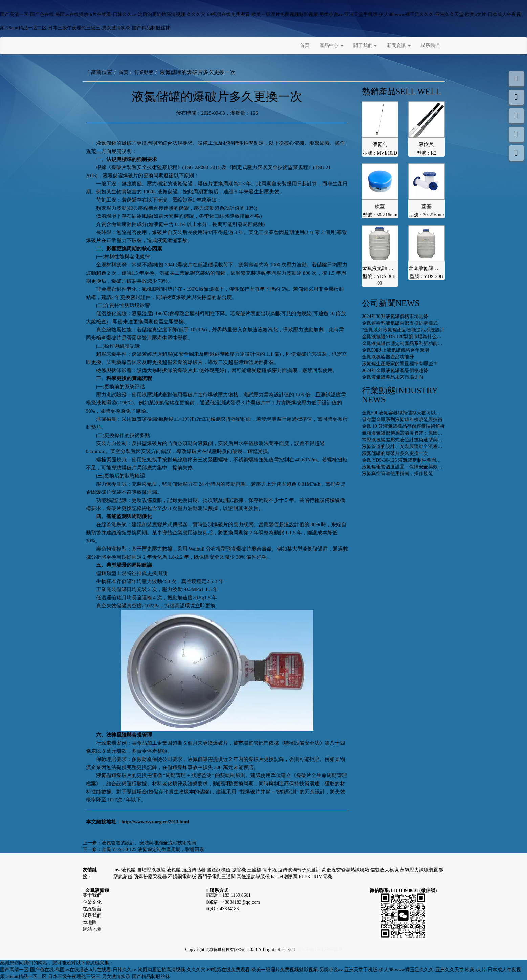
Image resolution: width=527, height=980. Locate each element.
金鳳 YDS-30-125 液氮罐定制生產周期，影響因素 (153, 850)
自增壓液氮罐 (152, 870)
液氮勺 (380, 144)
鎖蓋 (380, 206)
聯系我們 (430, 45)
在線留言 (92, 909)
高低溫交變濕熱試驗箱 (346, 870)
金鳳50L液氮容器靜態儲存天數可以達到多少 (408, 413)
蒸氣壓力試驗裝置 (420, 870)
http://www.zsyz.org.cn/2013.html (155, 822)
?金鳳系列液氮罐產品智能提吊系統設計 (403, 330)
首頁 (305, 45)
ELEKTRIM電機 (315, 877)
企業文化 (92, 902)
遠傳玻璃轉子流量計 (300, 870)
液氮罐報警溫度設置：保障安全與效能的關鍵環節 (414, 467)
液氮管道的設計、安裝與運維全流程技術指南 (149, 843)
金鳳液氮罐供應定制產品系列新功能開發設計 (409, 343)
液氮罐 (174, 870)
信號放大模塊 (385, 870)
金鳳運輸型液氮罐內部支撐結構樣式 (400, 323)
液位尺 (426, 144)
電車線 (270, 870)
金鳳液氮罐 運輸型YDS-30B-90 (380, 268)
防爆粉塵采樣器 (151, 877)
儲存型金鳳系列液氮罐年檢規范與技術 (402, 419)
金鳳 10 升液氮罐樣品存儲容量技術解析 (403, 426)
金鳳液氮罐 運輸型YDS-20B (426, 268)
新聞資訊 (399, 45)
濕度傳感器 (195, 870)
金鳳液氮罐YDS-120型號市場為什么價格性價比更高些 (418, 337)
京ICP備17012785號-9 (319, 949)
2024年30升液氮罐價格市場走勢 (395, 316)
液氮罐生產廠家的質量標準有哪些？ (400, 364)
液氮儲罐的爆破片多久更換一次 (395, 453)
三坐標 (255, 870)
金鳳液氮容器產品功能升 (388, 357)
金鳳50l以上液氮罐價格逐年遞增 (396, 350)
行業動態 (144, 73)
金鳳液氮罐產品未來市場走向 (393, 377)
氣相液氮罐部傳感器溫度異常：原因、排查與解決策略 (419, 433)
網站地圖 (92, 929)
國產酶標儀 (219, 870)
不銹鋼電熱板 (183, 877)
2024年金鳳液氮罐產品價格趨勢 (395, 370)
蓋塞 (426, 206)
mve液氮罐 (125, 870)
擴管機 (240, 870)
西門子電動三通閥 (217, 877)
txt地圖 (90, 922)
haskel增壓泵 (285, 877)
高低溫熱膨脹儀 (254, 877)
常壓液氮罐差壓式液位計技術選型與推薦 (404, 440)
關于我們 (365, 45)
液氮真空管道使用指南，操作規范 (397, 474)
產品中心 (331, 45)
